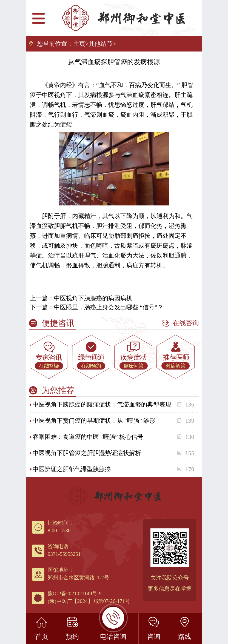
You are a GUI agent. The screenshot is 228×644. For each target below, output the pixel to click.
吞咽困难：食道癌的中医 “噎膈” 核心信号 (88, 437)
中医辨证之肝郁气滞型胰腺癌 (72, 469)
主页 (79, 44)
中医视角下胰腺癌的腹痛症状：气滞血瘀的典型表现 (102, 404)
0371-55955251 (64, 554)
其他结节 (101, 44)
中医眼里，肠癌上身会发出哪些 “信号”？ (109, 307)
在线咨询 (180, 323)
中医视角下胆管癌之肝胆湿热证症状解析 (87, 453)
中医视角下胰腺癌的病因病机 (93, 298)
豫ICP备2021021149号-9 (75, 593)
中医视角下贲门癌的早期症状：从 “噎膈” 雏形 (94, 421)
